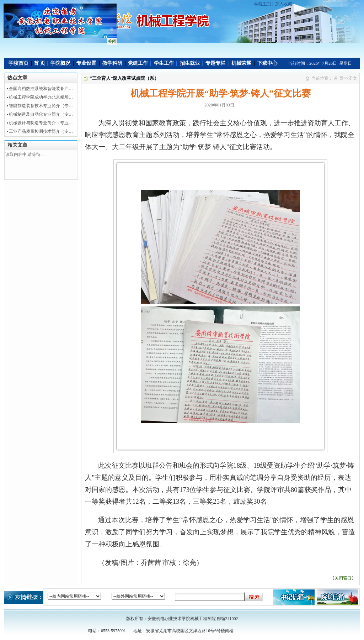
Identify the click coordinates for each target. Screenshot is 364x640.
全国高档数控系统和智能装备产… (41, 89)
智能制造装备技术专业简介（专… (41, 106)
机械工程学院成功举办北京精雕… (41, 97)
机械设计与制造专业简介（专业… (41, 123)
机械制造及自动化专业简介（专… (41, 114)
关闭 (111, 40)
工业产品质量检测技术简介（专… (41, 131)
